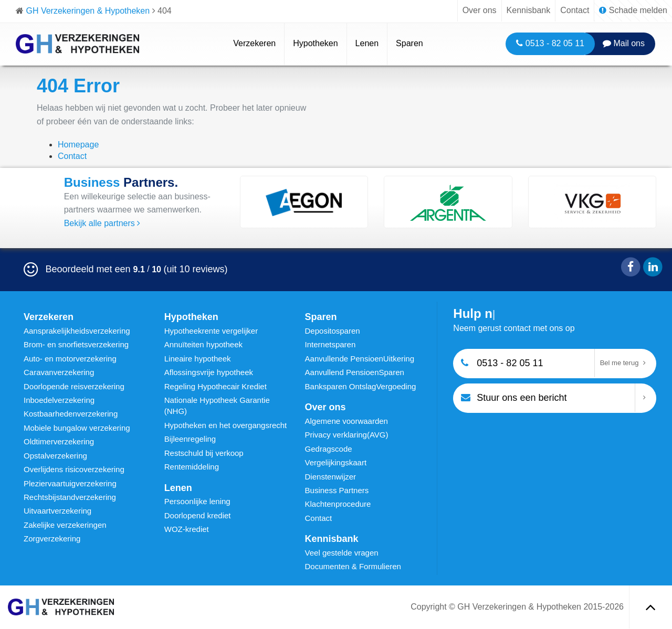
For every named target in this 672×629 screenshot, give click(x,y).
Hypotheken (315, 43)
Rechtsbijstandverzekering (70, 497)
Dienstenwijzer (331, 477)
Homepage (78, 145)
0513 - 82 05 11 (550, 43)
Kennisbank (529, 10)
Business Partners (337, 490)
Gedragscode (329, 449)
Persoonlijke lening (197, 501)
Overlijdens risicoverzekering (74, 469)
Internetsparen (330, 344)
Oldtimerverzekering (59, 441)
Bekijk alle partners (102, 223)
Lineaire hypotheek (198, 359)
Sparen (409, 43)
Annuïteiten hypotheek (203, 344)
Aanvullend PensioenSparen (355, 372)
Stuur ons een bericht (514, 397)
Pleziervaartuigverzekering (70, 483)
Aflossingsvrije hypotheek (209, 372)
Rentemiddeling (192, 467)
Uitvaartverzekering (57, 511)
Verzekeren (254, 43)
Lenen (367, 43)
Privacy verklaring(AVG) (347, 435)
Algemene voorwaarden (346, 421)
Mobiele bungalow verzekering (77, 428)
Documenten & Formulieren (353, 566)
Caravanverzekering (59, 372)
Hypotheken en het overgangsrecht (226, 425)
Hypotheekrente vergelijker (211, 331)
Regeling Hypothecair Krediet (216, 386)
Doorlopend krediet (198, 515)
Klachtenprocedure (338, 504)
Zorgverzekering (52, 539)
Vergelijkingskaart (336, 462)
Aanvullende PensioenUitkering (360, 359)
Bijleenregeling (190, 439)
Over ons (480, 10)
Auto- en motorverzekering (70, 359)
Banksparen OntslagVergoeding (361, 386)
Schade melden (633, 10)
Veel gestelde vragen (342, 553)
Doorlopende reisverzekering (74, 386)
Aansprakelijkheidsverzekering (77, 331)
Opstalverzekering (55, 456)
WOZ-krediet (187, 529)
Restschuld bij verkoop (204, 453)
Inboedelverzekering (59, 400)
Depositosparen (333, 331)
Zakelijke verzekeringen (65, 525)
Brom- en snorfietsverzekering (76, 344)
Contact (575, 10)
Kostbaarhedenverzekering (71, 414)
